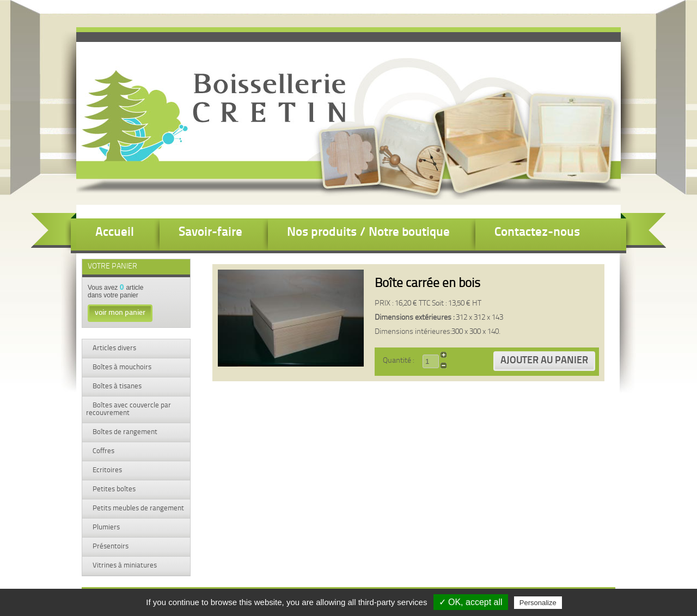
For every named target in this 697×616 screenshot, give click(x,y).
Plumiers (105, 527)
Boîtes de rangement (124, 432)
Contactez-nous (537, 233)
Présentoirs (110, 547)
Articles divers (114, 348)
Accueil (115, 233)
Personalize (538, 603)
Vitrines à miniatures (124, 566)
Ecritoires (106, 470)
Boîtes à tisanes (116, 386)
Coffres (103, 451)
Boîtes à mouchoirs (121, 367)
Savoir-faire (210, 233)
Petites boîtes (113, 489)
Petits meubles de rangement (137, 508)
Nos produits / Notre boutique (368, 233)
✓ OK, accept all (471, 602)
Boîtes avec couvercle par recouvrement (129, 409)
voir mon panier (120, 313)
